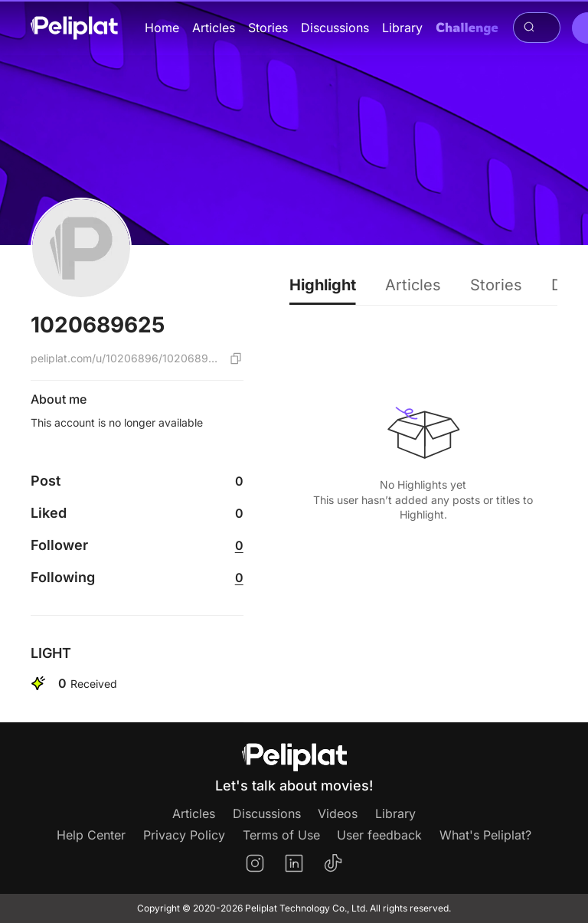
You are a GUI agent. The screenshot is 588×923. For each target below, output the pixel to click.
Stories (268, 28)
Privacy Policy (184, 835)
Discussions (335, 28)
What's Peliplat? (485, 835)
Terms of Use (281, 835)
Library (402, 28)
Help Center (91, 835)
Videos (338, 813)
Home (162, 28)
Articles (214, 28)
